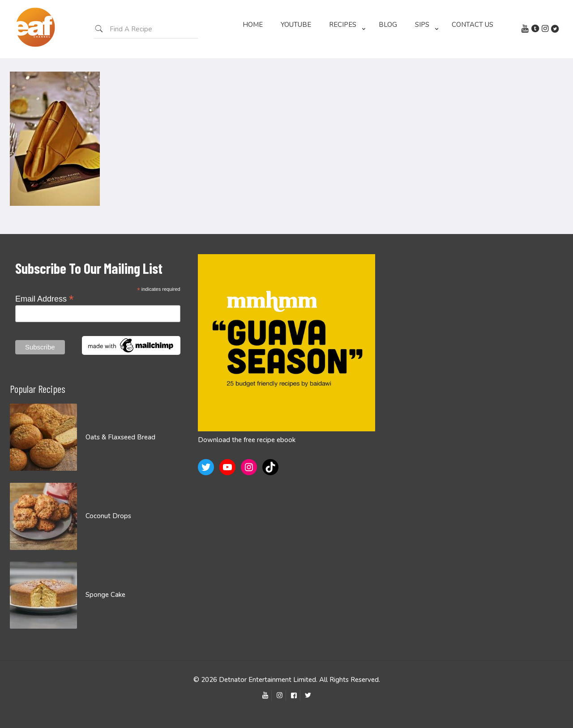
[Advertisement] (475, 317)
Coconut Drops (108, 516)
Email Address (45, 298)
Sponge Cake (105, 595)
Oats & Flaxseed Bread (120, 437)
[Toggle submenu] (345, 54)
